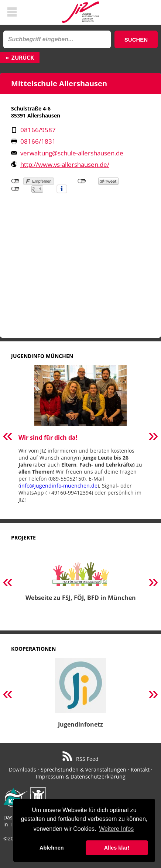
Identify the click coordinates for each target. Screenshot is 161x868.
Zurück (23, 57)
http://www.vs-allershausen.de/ (65, 164)
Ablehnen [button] (52, 848)
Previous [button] (8, 437)
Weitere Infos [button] (116, 829)
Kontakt (140, 769)
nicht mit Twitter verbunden (82, 181)
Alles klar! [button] (117, 848)
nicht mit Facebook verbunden (15, 181)
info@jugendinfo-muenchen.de (59, 486)
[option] (80, 437)
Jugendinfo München (42, 356)
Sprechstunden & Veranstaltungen (83, 769)
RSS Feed (81, 759)
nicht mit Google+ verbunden (15, 189)
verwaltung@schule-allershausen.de (72, 153)
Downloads (23, 769)
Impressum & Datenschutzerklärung (81, 776)
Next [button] (153, 437)
